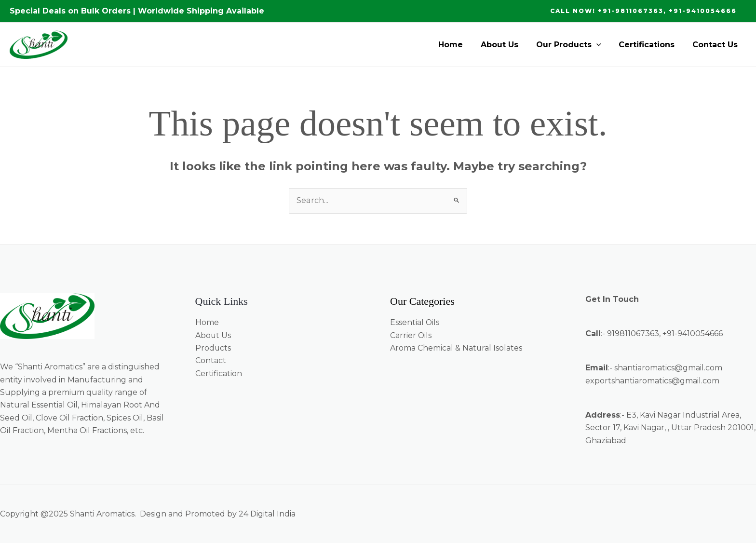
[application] (602, 45)
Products (213, 348)
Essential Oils (415, 322)
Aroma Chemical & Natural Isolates (456, 348)
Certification (219, 373)
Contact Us (716, 45)
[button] (643, 11)
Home (461, 45)
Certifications (650, 45)
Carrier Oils (411, 335)
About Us (507, 45)
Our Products (574, 45)
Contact (211, 360)
